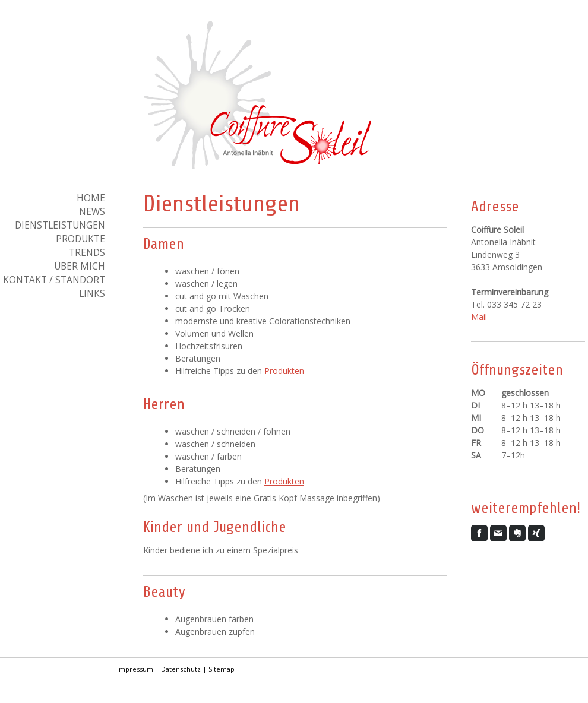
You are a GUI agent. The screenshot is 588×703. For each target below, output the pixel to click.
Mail (479, 317)
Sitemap (222, 669)
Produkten (284, 371)
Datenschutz (181, 669)
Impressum (135, 669)
